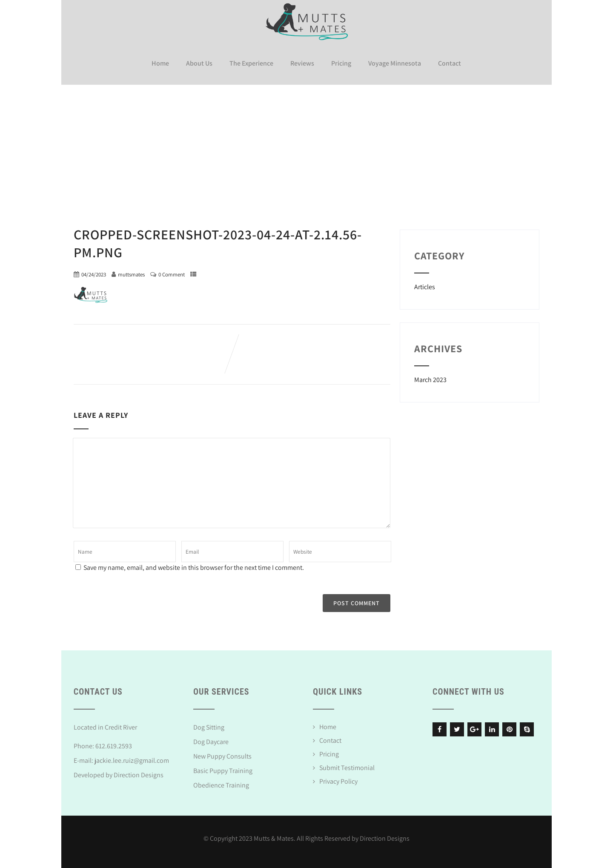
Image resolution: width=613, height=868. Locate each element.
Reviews (302, 63)
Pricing (341, 63)
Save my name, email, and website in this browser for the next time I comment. (194, 566)
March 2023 (430, 378)
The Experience (251, 63)
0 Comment (172, 273)
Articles (425, 286)
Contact (450, 63)
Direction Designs (139, 774)
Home (160, 63)
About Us (199, 63)
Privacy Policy (338, 780)
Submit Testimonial (347, 766)
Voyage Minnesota (395, 63)
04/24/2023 (94, 273)
